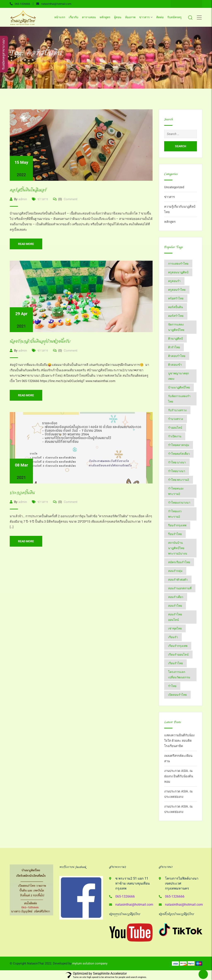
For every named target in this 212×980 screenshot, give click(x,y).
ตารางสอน (89, 17)
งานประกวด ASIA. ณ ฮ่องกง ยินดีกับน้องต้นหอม (179, 776)
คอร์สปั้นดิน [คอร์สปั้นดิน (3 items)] (176, 307)
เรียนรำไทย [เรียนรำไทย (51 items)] (175, 663)
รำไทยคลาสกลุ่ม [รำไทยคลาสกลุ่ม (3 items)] (179, 445)
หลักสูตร (105, 17)
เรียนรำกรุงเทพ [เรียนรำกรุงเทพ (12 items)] (178, 646)
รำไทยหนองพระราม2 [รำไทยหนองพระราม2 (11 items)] (176, 491)
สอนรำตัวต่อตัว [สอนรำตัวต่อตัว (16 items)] (178, 580)
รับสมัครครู (174, 17)
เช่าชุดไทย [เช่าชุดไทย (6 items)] (175, 628)
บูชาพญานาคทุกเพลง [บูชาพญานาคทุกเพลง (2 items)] (178, 376)
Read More (26, 244)
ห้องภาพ (130, 17)
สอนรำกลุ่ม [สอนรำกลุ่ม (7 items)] (175, 571)
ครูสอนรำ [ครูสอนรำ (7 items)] (174, 281)
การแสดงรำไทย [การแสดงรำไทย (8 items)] (178, 264)
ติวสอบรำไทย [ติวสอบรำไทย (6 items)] (177, 356)
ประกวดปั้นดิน (22, 493)
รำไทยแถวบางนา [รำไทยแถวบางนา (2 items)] (179, 503)
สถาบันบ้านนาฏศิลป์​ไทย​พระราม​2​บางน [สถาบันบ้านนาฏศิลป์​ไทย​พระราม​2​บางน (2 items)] (178, 548)
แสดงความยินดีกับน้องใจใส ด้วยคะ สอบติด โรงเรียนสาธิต (179, 741)
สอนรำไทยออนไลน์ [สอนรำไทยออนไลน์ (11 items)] (175, 617)
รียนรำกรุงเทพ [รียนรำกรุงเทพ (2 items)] (177, 525)
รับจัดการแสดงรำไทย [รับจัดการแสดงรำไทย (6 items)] (179, 399)
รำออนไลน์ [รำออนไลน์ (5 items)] (175, 428)
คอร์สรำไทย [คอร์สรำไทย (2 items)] (176, 316)
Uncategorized (174, 187)
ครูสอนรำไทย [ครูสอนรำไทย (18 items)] (177, 290)
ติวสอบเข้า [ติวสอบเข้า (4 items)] (175, 365)
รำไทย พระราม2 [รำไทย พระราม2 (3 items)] (179, 480)
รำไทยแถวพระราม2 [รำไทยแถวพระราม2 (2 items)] (175, 514)
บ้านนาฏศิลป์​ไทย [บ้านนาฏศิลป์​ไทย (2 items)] (179, 387)
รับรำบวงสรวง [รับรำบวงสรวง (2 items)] (177, 410)
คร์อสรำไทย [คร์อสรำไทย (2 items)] (176, 298)
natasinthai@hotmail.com (56, 4)
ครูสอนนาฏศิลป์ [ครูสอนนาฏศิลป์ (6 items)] (178, 272)
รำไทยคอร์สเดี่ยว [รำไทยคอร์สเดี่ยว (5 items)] (179, 454)
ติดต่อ (160, 17)
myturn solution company (90, 963)
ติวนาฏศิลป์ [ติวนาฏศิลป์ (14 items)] (175, 339)
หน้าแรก (60, 17)
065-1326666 (22, 4)
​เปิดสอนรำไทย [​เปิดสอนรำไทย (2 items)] (177, 695)
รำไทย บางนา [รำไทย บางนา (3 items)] (177, 462)
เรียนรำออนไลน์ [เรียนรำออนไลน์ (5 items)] (178, 655)
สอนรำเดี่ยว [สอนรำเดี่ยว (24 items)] (176, 597)
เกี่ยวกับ (73, 17)
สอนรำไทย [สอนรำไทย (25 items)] (175, 606)
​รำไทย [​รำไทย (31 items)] (172, 686)
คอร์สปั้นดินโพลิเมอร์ (28, 190)
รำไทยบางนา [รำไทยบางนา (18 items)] (177, 471)
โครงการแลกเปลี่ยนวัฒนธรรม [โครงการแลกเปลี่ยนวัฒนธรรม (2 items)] (179, 675)
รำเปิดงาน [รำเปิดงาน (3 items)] (175, 436)
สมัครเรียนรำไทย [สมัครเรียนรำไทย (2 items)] (179, 562)
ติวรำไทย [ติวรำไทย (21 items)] (174, 347)
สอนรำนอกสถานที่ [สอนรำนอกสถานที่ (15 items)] (180, 588)
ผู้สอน (118, 17)
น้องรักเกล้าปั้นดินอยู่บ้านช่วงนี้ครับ (40, 342)
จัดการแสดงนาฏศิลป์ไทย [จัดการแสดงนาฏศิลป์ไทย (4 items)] (176, 327)
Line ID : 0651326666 (186, 4)
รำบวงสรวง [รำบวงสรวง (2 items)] (176, 419)
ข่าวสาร (144, 17)
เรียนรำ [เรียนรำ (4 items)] (173, 637)
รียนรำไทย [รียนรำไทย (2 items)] (175, 534)
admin (23, 199)
